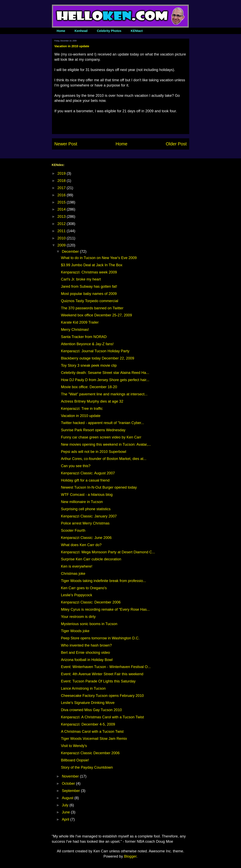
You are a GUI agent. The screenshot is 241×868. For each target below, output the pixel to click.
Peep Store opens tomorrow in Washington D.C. (100, 638)
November (71, 776)
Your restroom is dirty (78, 617)
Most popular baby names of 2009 (89, 294)
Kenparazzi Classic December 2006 (90, 753)
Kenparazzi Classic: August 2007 (88, 473)
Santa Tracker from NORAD (84, 337)
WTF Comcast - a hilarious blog (87, 494)
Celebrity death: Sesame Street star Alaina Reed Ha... (105, 373)
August (68, 798)
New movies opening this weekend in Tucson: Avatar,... (106, 444)
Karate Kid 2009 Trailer (80, 322)
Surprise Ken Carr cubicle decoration (91, 559)
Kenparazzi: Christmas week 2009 (89, 272)
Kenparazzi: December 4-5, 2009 (88, 724)
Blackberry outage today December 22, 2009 (97, 358)
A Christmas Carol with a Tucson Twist (92, 731)
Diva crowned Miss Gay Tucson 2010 (91, 710)
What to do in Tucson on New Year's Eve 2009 (99, 258)
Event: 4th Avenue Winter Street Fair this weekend (102, 674)
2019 (62, 173)
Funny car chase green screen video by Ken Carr (101, 437)
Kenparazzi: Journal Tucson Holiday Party (95, 351)
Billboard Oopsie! (75, 760)
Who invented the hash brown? (86, 645)
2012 (62, 224)
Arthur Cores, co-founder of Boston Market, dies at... (104, 459)
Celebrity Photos (109, 31)
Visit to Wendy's (74, 746)
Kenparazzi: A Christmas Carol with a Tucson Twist (102, 717)
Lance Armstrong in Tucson (83, 688)
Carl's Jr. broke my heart (81, 279)
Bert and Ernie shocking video (85, 652)
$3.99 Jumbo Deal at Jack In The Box (92, 265)
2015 (62, 202)
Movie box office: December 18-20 (89, 387)
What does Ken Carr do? (81, 545)
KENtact (137, 31)
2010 (62, 238)
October (69, 783)
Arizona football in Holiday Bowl (87, 660)
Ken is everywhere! (77, 566)
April (66, 819)
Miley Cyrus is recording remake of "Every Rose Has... (105, 609)
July (66, 805)
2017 (62, 188)
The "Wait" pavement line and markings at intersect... (104, 394)
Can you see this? (76, 466)
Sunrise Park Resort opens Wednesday (93, 430)
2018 (62, 181)
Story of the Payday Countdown (87, 767)
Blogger (130, 856)
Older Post (176, 144)
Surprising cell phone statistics (86, 509)
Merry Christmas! (75, 329)
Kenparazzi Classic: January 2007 (89, 516)
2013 (62, 216)
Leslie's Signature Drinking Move (88, 703)
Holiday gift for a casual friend (85, 480)
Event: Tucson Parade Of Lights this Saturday (98, 681)
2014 (62, 209)
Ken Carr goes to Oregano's (84, 588)
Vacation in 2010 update (81, 416)
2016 (62, 195)
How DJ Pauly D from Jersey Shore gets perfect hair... (105, 380)
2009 (62, 245)
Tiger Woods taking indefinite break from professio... (103, 581)
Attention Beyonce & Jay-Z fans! (87, 344)
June (66, 812)
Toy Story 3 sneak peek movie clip (89, 365)
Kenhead (81, 31)
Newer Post (66, 144)
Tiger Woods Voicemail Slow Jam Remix (94, 738)
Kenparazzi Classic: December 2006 (91, 602)
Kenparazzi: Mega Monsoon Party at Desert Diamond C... (108, 552)
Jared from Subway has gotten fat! (89, 286)
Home (61, 31)
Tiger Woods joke (75, 631)
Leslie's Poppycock (76, 595)
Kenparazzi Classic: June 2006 (86, 538)
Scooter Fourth (73, 530)
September (71, 791)
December (71, 251)
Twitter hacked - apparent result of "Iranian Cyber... (102, 423)
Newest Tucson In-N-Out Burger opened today (99, 487)
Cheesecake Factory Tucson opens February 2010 (102, 696)
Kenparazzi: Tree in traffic (82, 408)
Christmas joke (73, 573)
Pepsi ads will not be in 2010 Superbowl (93, 452)
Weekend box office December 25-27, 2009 (96, 315)
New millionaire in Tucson (82, 502)
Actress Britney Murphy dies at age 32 (92, 401)
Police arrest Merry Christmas (85, 523)
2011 (62, 231)
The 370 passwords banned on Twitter (92, 308)
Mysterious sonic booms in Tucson (89, 624)
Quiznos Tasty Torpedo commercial (90, 301)
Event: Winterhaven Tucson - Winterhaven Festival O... (106, 667)
